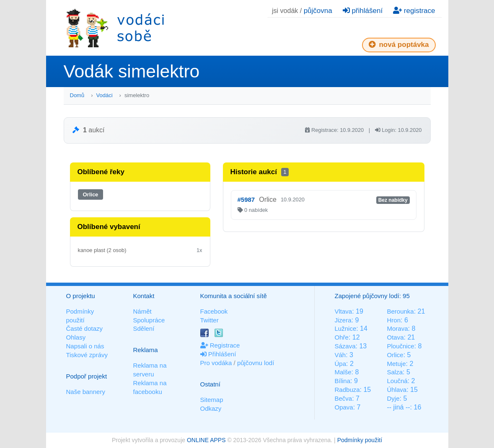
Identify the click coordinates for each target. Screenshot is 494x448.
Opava (344, 407)
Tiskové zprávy (87, 355)
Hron (394, 320)
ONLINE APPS (206, 440)
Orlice (91, 194)
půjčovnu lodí (256, 363)
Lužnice (346, 328)
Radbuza (347, 390)
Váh (340, 355)
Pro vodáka (216, 363)
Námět (142, 311)
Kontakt (144, 296)
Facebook (214, 311)
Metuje (396, 364)
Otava (395, 337)
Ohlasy (76, 337)
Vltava (344, 311)
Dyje (393, 398)
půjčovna (318, 11)
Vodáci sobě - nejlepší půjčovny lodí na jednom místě (115, 28)
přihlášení (363, 11)
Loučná (397, 381)
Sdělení (144, 328)
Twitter (209, 320)
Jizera (343, 320)
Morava (397, 328)
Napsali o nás (85, 346)
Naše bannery (86, 392)
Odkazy (211, 408)
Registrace (220, 345)
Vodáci (105, 95)
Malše (343, 372)
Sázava (345, 346)
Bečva (344, 398)
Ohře (342, 337)
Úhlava (397, 390)
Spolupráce (149, 320)
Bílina (343, 381)
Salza (395, 372)
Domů (77, 95)
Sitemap (212, 400)
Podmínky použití (360, 440)
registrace (414, 11)
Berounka (400, 311)
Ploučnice (400, 346)
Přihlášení (218, 354)
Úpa (341, 364)
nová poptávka (399, 45)
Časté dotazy (85, 328)
